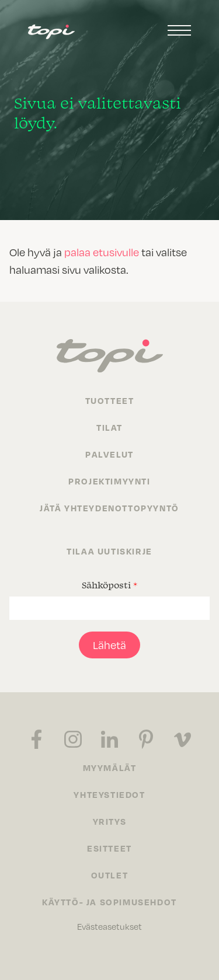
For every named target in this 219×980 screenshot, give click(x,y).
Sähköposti (109, 585)
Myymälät (110, 768)
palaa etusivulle (102, 252)
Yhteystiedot (109, 794)
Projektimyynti (109, 481)
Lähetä (109, 645)
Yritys (110, 821)
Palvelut (109, 454)
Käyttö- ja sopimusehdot (109, 902)
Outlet (110, 875)
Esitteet (109, 848)
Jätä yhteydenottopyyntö (109, 508)
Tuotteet (110, 400)
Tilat (109, 427)
